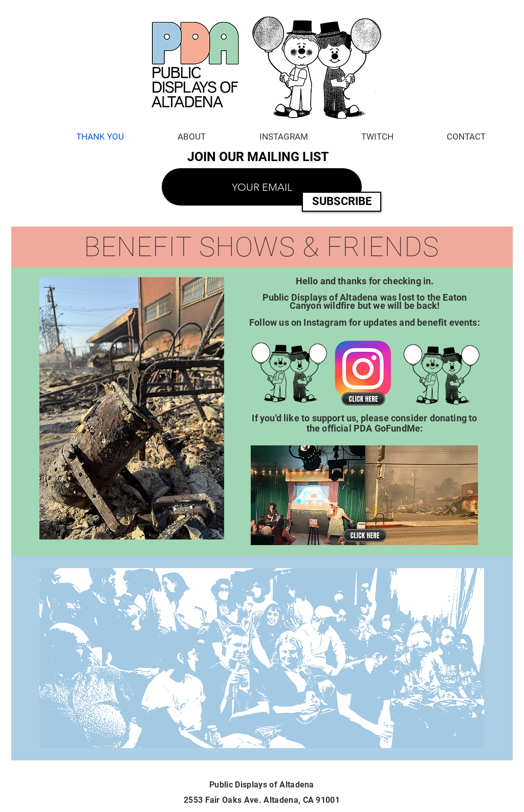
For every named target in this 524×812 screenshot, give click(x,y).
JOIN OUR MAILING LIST (258, 157)
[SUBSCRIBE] (342, 202)
